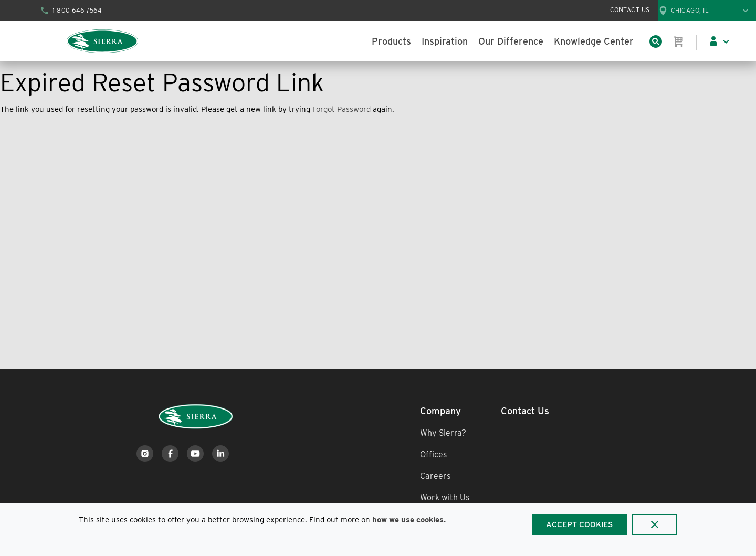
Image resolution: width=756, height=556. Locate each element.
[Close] (655, 524)
